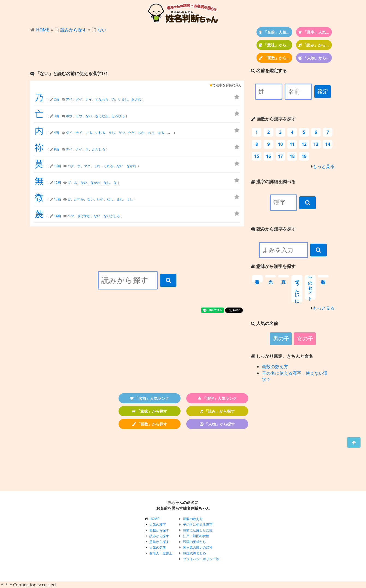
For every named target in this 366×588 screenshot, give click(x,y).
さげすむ (84, 216)
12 (304, 144)
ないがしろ (112, 216)
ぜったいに (297, 289)
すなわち (102, 99)
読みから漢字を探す (273, 229)
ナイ (89, 99)
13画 (57, 199)
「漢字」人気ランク (315, 32)
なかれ (131, 166)
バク (71, 166)
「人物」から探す (315, 58)
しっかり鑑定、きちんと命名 (282, 356)
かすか (79, 199)
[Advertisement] (137, 52)
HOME (43, 30)
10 (280, 144)
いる (89, 133)
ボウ (69, 116)
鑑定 (323, 91)
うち (112, 133)
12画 (57, 183)
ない (102, 30)
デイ (69, 149)
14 (328, 144)
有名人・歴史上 (161, 553)
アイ (69, 99)
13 (316, 144)
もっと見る (324, 166)
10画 (57, 166)
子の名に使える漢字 (198, 525)
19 (304, 156)
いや (100, 199)
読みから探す (73, 30)
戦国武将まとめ (194, 553)
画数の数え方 (275, 367)
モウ (79, 116)
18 (292, 156)
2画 (56, 99)
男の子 (281, 339)
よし (130, 199)
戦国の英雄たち (194, 542)
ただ (131, 133)
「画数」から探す (275, 58)
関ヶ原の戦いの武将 (198, 547)
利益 (323, 276)
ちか (141, 133)
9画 (56, 149)
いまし (123, 99)
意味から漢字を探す (273, 266)
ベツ (71, 216)
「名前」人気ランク (275, 32)
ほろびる (118, 116)
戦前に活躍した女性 (198, 530)
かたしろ (99, 149)
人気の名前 (158, 547)
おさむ (136, 99)
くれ (97, 166)
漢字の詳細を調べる (273, 182)
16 (268, 156)
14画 (57, 216)
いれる (100, 133)
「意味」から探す (275, 45)
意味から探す (159, 542)
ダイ (79, 99)
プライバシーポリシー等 (201, 559)
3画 (56, 116)
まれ (120, 199)
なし (107, 183)
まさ (171, 133)
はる (161, 133)
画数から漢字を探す (273, 119)
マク (87, 166)
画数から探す (159, 530)
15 (256, 156)
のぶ (151, 133)
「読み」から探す (315, 45)
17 (280, 156)
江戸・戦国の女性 (196, 536)
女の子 (305, 339)
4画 (56, 133)
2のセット (310, 287)
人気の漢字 (158, 525)
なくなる (102, 116)
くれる (108, 166)
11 (292, 144)
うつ (122, 133)
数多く (257, 279)
